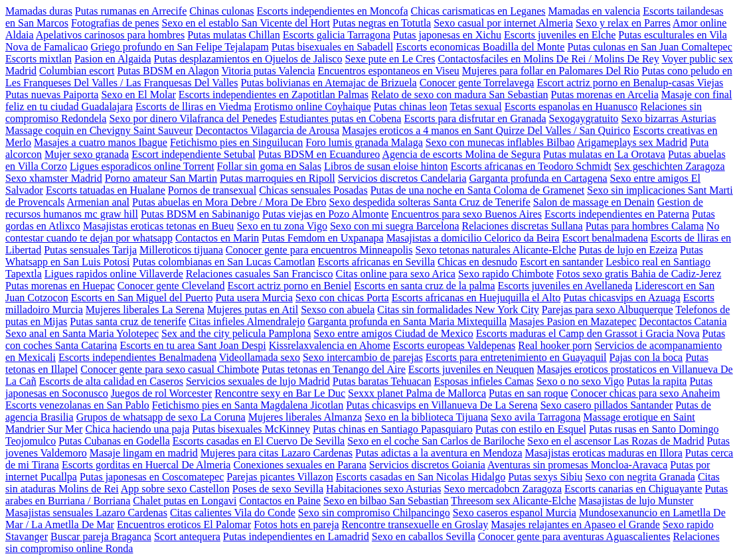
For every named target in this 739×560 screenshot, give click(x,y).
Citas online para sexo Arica (395, 274)
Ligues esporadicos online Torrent (142, 166)
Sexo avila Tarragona (535, 417)
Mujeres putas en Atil (253, 310)
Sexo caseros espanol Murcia (515, 513)
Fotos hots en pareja (296, 525)
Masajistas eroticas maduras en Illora (604, 453)
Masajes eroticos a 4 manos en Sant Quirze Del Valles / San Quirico (486, 130)
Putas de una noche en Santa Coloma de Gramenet (478, 190)
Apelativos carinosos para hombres (110, 35)
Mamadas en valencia (595, 11)
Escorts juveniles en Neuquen (471, 369)
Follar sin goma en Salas (269, 166)
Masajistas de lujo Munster (636, 501)
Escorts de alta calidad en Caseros (111, 381)
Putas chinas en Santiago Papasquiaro (393, 429)
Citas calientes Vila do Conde (233, 513)
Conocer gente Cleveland (171, 286)
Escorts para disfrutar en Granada (475, 118)
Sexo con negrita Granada (640, 477)
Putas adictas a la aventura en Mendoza (439, 453)
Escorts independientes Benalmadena (137, 357)
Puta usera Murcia (254, 298)
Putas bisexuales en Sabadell (333, 47)
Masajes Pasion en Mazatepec (573, 321)
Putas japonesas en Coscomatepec (152, 477)
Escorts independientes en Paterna (617, 214)
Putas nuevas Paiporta (52, 95)
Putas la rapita (657, 381)
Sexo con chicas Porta (342, 298)
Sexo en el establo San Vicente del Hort (246, 23)
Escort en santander (561, 262)
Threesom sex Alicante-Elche (513, 501)
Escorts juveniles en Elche (560, 35)
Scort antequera (187, 536)
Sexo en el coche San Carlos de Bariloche (436, 441)
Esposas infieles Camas (484, 381)
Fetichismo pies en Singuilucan (236, 142)
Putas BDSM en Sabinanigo (200, 214)
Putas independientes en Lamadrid (296, 536)
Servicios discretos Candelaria (402, 178)
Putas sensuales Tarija (90, 250)
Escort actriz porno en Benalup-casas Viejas (630, 83)
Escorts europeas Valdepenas (454, 345)
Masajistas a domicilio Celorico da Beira (473, 238)
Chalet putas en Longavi (185, 501)
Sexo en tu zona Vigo (282, 226)
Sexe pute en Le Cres (390, 59)
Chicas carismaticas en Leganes (478, 11)
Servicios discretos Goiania (427, 465)
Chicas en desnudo (477, 262)
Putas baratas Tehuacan (382, 381)
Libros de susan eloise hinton (386, 166)
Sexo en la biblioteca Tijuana (426, 417)
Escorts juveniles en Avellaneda (565, 286)
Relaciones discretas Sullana (522, 226)
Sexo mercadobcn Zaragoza (503, 489)
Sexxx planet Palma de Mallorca (417, 393)
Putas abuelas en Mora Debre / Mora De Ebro (229, 202)
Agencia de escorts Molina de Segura (461, 154)
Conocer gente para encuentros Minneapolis (319, 250)
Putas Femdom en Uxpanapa (323, 238)
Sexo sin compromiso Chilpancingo (374, 513)
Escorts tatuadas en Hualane (106, 190)
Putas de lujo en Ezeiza (628, 250)
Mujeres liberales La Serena (145, 310)
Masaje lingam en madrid (144, 453)
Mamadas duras (39, 11)
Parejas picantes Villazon (280, 477)
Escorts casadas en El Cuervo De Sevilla (259, 441)
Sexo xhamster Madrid (54, 178)
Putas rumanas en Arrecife (131, 11)
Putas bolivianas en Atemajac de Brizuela (328, 83)
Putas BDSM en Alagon (168, 71)
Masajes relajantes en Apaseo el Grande (575, 525)
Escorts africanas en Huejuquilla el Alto (476, 298)
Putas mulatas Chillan (234, 35)
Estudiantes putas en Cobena (341, 118)
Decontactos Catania (683, 321)
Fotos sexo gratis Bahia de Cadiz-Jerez (639, 274)
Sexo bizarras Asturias (668, 118)
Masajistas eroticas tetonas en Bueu (159, 226)
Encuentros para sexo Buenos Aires (466, 214)
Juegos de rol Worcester (162, 393)
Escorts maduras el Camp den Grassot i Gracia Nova (588, 333)
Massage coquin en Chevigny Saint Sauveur (99, 130)
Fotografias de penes (115, 23)
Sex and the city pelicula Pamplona (236, 333)
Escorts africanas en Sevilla (376, 262)
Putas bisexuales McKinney (251, 429)
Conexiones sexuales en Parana (299, 465)
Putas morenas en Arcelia (605, 95)
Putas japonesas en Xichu (447, 35)
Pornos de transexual (212, 190)
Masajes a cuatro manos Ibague (101, 142)
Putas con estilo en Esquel (531, 429)
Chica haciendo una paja (137, 429)
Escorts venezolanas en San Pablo (77, 405)
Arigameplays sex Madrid (632, 142)
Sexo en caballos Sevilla (424, 536)
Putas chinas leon (411, 106)
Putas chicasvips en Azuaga (621, 298)
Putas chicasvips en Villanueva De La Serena (442, 405)
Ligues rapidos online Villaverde (114, 274)
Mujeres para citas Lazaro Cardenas (277, 453)
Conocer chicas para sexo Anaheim (646, 393)
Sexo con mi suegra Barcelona (395, 226)
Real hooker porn (555, 345)
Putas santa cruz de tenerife (128, 321)
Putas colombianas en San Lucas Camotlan (224, 262)
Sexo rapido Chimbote (506, 274)
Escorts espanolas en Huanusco (571, 106)
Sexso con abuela (338, 310)
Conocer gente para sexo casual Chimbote (170, 369)
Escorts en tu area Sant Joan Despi (193, 345)
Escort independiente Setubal (194, 154)
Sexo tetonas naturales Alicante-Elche (496, 250)
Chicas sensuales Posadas (313, 190)
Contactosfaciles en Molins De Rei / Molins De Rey (548, 59)
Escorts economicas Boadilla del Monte (480, 47)
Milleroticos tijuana (181, 250)
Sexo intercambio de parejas (363, 357)
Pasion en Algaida (113, 59)
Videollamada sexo (260, 357)
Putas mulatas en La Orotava (604, 154)
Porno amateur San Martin (161, 178)
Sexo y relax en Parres (623, 23)
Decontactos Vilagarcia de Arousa (267, 130)
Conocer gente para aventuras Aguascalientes (574, 536)
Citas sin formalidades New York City (458, 310)
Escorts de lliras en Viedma (194, 106)
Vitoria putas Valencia (268, 71)
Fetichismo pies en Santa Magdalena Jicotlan (248, 405)
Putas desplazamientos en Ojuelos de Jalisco (248, 59)
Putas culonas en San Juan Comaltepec (649, 47)
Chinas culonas (221, 11)
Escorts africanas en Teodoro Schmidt (531, 166)
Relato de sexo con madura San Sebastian (460, 95)
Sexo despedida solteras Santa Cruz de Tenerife (429, 202)
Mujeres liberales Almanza (305, 417)
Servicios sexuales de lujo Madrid (258, 381)
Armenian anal (98, 202)
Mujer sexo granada (87, 154)
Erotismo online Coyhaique (313, 106)
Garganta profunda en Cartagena (538, 178)
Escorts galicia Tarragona (337, 35)
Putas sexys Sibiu (545, 477)
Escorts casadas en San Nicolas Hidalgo (421, 477)
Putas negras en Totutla (382, 23)
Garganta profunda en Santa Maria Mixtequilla (407, 321)
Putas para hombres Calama (645, 226)
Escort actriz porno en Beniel (290, 286)
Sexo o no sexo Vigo (580, 381)
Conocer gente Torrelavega (477, 83)
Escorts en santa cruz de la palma (424, 286)
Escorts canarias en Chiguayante (633, 489)
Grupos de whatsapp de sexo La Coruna (161, 417)
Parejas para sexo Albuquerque (608, 310)
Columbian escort (77, 71)
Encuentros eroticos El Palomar (184, 525)
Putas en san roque (529, 393)
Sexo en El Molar (138, 95)
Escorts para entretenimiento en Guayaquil (516, 357)
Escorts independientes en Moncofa (333, 11)
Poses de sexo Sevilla (278, 489)
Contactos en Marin (217, 238)
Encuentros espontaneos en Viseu (388, 71)
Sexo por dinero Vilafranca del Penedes (193, 118)
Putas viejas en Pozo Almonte (325, 214)
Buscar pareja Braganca (101, 536)
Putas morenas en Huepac (60, 286)
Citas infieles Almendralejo (247, 321)
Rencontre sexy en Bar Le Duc (280, 393)
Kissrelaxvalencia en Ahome (330, 345)
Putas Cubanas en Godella (114, 441)
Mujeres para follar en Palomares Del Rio (551, 71)
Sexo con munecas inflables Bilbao (500, 142)
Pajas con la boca (646, 357)
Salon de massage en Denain (594, 202)
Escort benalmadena (605, 238)
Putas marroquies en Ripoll (278, 178)
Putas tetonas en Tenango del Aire (334, 369)
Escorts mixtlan (39, 59)
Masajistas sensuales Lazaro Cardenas (86, 513)
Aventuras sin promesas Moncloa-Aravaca (577, 465)
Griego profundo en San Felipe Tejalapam (179, 47)
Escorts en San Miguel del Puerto (142, 298)
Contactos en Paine (280, 501)
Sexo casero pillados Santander (607, 405)
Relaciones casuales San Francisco (260, 274)
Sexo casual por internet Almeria (503, 23)
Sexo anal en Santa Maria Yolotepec (82, 333)
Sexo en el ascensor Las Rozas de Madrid (616, 441)
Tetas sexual (475, 106)
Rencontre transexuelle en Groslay (415, 525)
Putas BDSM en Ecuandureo (319, 154)
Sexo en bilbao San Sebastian (386, 501)
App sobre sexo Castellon (175, 489)
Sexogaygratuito (584, 118)
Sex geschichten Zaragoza (670, 166)
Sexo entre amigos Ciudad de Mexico (393, 333)
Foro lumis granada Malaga (364, 142)
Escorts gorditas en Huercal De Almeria (146, 465)
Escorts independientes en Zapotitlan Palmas (274, 95)
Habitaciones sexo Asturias (383, 489)
